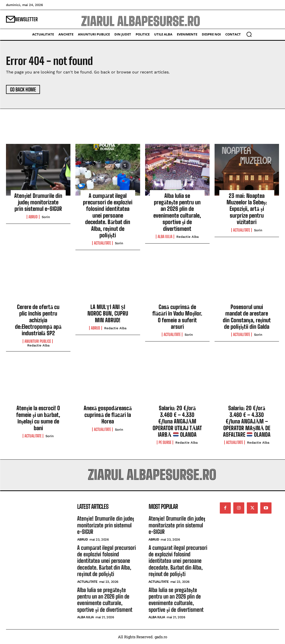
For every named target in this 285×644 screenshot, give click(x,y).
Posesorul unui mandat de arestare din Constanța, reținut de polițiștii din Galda (247, 317)
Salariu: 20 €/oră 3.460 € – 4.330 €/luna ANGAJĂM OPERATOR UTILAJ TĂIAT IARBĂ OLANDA (177, 421)
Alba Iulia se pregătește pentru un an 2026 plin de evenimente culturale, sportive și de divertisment (177, 212)
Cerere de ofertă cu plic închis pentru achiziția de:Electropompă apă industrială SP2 (38, 320)
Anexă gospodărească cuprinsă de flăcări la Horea (108, 415)
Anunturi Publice (38, 341)
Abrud (33, 217)
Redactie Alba (187, 237)
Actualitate (102, 243)
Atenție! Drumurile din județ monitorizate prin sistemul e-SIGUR (38, 202)
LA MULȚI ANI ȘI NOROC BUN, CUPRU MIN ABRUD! (108, 314)
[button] (249, 34)
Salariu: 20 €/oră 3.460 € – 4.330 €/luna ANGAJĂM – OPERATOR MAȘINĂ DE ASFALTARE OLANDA (247, 421)
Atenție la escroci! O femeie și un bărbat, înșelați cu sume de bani (38, 418)
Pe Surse (165, 442)
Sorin (46, 217)
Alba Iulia (165, 237)
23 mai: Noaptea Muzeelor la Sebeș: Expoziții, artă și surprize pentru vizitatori (247, 209)
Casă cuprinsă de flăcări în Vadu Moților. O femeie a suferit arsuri (177, 317)
